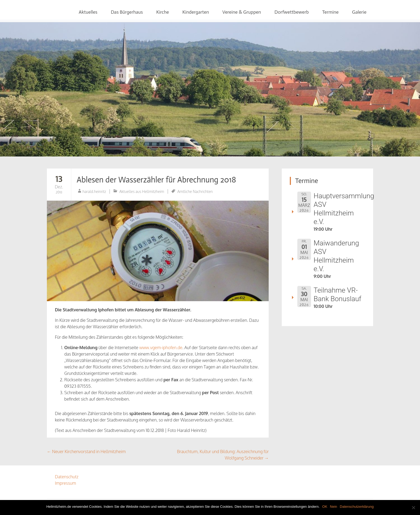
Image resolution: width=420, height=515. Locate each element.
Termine (331, 12)
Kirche (162, 12)
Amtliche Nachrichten (195, 191)
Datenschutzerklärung (357, 507)
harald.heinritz (94, 191)
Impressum (65, 483)
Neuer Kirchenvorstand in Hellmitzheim (86, 451)
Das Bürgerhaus (127, 12)
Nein (334, 507)
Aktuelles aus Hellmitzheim (142, 191)
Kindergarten (196, 12)
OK (325, 507)
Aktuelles (88, 12)
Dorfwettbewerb (291, 12)
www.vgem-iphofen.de (161, 348)
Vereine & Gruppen (242, 12)
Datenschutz (67, 477)
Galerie (359, 12)
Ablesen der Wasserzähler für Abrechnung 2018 (156, 180)
